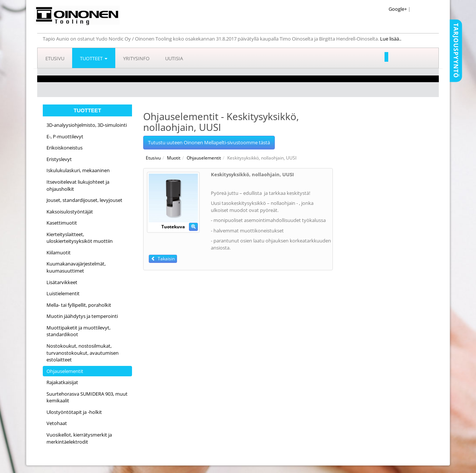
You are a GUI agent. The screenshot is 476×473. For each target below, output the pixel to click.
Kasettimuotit (62, 223)
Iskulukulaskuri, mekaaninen (78, 170)
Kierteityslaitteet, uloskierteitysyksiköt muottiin (80, 238)
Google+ (398, 9)
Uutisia (174, 58)
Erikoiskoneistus (65, 148)
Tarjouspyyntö (456, 51)
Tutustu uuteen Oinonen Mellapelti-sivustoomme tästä (209, 142)
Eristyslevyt (59, 159)
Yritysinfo (136, 58)
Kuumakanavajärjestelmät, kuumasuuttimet (76, 267)
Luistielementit (63, 293)
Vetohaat (57, 423)
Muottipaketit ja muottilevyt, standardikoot (78, 331)
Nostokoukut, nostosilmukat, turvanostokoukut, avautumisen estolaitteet (83, 353)
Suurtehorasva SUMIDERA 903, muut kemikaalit (87, 397)
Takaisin (163, 259)
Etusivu (55, 58)
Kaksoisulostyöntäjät (70, 212)
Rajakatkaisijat (62, 382)
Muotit (174, 158)
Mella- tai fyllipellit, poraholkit (79, 305)
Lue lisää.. (391, 39)
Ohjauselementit (65, 371)
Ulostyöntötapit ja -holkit (74, 412)
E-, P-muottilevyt (65, 136)
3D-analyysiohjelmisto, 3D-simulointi (87, 125)
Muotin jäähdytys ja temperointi (82, 316)
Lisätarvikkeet (62, 282)
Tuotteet (94, 58)
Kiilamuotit (59, 252)
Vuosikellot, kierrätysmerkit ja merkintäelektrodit (79, 438)
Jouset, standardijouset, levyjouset (84, 200)
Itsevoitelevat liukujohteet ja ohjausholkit (78, 185)
